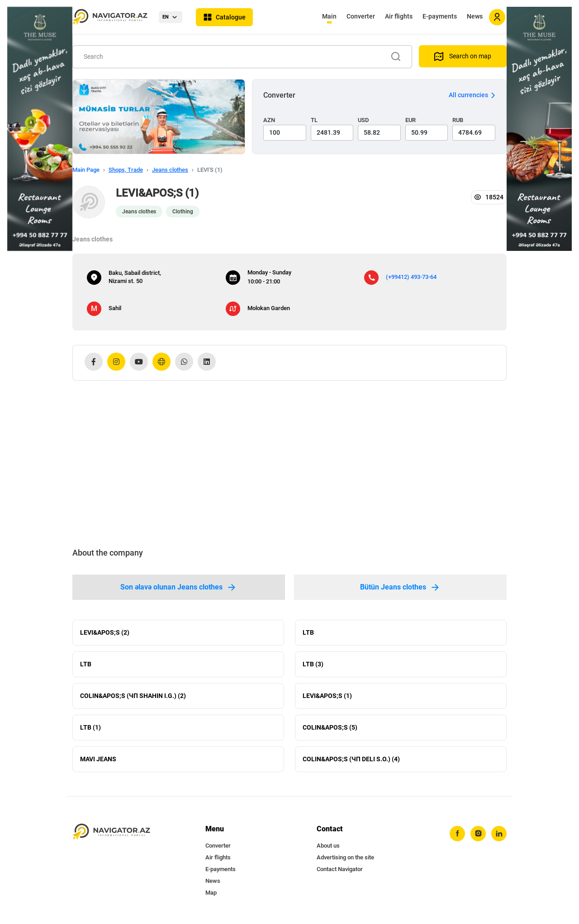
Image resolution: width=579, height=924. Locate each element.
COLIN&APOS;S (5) (330, 727)
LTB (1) (90, 727)
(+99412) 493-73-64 (411, 277)
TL (314, 120)
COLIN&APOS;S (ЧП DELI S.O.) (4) (351, 759)
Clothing (183, 212)
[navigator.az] (111, 832)
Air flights (399, 16)
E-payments (440, 16)
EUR (411, 120)
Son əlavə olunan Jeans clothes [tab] (179, 587)
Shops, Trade (126, 170)
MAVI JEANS (98, 759)
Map (211, 893)
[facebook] (457, 834)
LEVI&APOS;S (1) (327, 696)
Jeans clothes (170, 170)
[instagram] (478, 834)
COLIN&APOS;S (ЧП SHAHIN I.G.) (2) (133, 696)
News (475, 16)
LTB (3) (313, 664)
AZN (269, 120)
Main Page (86, 170)
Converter (361, 16)
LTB (308, 632)
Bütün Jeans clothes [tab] (400, 587)
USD (363, 120)
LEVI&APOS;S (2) (105, 632)
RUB (458, 120)
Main (329, 16)
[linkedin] (499, 834)
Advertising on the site (345, 857)
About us (328, 846)
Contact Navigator (340, 869)
